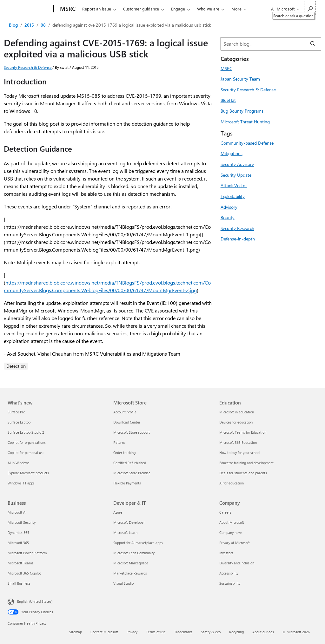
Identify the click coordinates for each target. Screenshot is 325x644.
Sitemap (76, 632)
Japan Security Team (240, 79)
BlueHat (228, 100)
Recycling (236, 632)
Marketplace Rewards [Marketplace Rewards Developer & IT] (130, 573)
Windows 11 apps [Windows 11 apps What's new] (21, 483)
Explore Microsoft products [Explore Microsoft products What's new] (28, 473)
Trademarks (183, 632)
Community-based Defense (247, 143)
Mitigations (232, 153)
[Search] (313, 44)
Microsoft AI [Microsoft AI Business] (17, 512)
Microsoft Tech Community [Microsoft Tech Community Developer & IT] (134, 553)
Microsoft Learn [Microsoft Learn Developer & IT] (125, 532)
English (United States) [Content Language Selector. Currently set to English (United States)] (35, 601)
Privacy (132, 632)
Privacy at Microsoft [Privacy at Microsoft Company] (235, 543)
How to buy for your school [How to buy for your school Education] (240, 453)
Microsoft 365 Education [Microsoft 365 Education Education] (238, 442)
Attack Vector (234, 185)
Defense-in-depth (238, 239)
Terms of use (156, 632)
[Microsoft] (29, 9)
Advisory (229, 207)
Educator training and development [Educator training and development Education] (246, 463)
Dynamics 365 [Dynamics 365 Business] (18, 532)
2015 (29, 25)
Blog (13, 25)
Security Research (237, 228)
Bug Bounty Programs (242, 111)
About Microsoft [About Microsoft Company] (232, 522)
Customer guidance (141, 9)
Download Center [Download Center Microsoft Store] (127, 422)
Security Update (236, 175)
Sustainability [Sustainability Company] (230, 583)
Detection (16, 366)
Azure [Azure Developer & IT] (118, 512)
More (236, 9)
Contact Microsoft (104, 632)
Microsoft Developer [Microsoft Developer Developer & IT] (129, 522)
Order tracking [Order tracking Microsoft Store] (124, 453)
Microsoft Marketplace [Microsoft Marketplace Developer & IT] (131, 563)
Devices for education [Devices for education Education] (236, 422)
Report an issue (97, 9)
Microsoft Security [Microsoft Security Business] (22, 522)
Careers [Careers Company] (225, 512)
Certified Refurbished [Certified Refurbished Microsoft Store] (130, 463)
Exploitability (233, 196)
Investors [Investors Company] (226, 553)
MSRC (226, 68)
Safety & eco (211, 632)
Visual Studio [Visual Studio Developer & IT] (123, 583)
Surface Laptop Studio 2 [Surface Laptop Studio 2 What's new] (26, 432)
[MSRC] (67, 9)
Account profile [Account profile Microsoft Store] (125, 412)
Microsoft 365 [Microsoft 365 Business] (18, 543)
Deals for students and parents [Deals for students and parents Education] (243, 473)
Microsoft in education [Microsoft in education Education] (237, 412)
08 (43, 25)
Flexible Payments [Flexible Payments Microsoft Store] (127, 483)
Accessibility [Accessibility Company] (229, 573)
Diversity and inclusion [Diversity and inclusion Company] (237, 563)
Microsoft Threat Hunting (245, 122)
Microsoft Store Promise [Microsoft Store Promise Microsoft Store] (132, 473)
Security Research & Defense (28, 67)
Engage (178, 9)
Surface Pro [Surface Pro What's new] (16, 412)
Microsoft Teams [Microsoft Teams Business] (20, 563)
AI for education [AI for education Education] (232, 483)
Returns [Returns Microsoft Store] (119, 442)
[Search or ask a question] (310, 8)
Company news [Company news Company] (231, 532)
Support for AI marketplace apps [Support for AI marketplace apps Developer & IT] (138, 543)
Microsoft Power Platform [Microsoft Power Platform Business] (27, 553)
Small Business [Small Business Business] (19, 583)
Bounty (228, 217)
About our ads (263, 632)
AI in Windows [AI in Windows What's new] (19, 463)
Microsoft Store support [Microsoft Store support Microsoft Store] (132, 432)
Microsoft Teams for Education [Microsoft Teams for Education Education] (243, 432)
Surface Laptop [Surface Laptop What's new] (19, 422)
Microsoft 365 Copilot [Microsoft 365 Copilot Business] (24, 573)
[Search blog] (263, 44)
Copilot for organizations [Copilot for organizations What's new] (27, 442)
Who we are (208, 9)
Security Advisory (237, 164)
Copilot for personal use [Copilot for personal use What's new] (26, 453)
